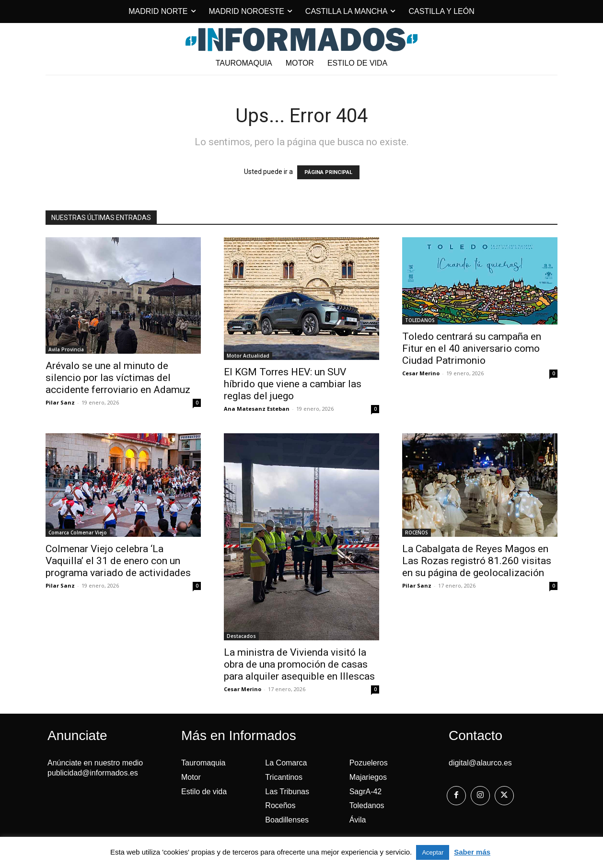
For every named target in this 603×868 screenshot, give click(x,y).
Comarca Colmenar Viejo (78, 532)
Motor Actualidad (248, 356)
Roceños (280, 805)
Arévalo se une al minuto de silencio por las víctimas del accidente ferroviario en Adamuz (118, 378)
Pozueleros (369, 763)
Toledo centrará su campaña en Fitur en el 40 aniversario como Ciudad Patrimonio (472, 348)
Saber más (472, 852)
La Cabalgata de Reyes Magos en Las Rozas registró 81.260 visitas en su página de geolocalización (477, 561)
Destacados (241, 636)
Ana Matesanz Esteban (257, 409)
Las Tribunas (287, 792)
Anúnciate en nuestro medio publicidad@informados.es (95, 768)
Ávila (358, 820)
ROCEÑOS (417, 532)
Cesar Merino (421, 373)
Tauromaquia (203, 763)
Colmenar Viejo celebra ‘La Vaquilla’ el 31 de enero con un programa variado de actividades (118, 561)
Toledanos (367, 805)
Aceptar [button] (433, 852)
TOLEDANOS (420, 320)
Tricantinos (284, 777)
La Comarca (286, 763)
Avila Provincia (66, 349)
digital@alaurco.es (480, 763)
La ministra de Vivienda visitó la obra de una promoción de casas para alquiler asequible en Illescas (299, 664)
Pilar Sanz (60, 402)
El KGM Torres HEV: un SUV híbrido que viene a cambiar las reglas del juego (293, 384)
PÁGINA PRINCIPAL (328, 172)
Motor (191, 777)
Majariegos (368, 777)
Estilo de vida (204, 792)
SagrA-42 (366, 792)
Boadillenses (287, 820)
